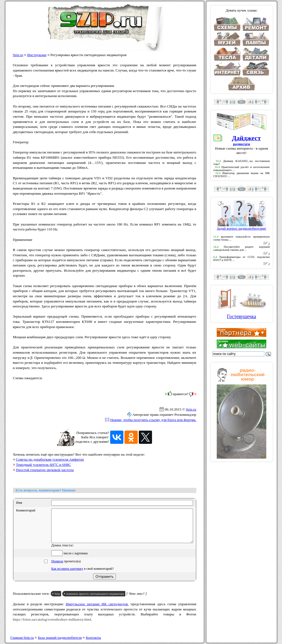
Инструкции (37, 55)
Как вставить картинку (67, 575)
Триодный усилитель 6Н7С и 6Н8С (44, 465)
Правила (57, 568)
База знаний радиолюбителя (60, 638)
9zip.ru (18, 55)
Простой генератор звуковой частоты (45, 470)
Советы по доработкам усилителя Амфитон (50, 459)
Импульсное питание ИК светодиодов (97, 611)
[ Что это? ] (136, 600)
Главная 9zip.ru (22, 638)
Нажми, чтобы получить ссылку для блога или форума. (153, 420)
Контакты (93, 638)
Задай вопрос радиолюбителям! (242, 227)
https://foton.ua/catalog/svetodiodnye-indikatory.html (52, 626)
